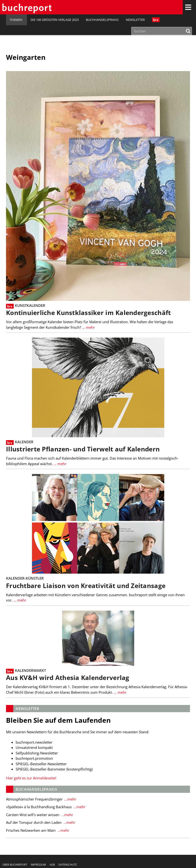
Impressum (38, 865)
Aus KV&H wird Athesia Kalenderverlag (68, 678)
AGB (52, 865)
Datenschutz (68, 865)
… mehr (88, 327)
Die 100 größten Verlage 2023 (55, 20)
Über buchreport (15, 865)
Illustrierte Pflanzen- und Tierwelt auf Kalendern (83, 449)
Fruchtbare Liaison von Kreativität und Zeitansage (86, 586)
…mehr (70, 799)
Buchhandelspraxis (102, 20)
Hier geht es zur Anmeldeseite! (31, 778)
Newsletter (135, 20)
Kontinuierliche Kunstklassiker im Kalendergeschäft (88, 313)
